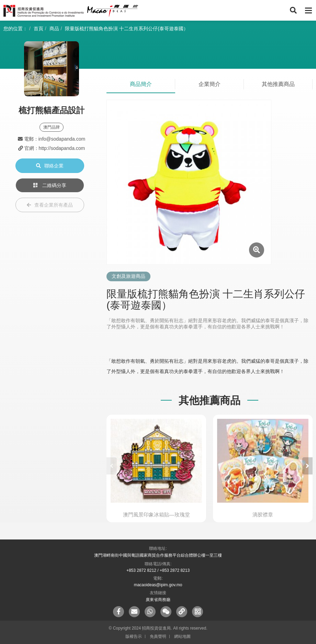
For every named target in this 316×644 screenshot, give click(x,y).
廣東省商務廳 (158, 600)
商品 (54, 29)
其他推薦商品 (278, 84)
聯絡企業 (50, 166)
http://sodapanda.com (62, 148)
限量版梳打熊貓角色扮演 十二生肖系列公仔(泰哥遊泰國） (127, 29)
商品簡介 (141, 84)
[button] (307, 466)
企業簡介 (210, 84)
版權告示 (134, 636)
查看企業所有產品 (50, 205)
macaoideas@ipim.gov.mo (158, 585)
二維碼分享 (50, 185)
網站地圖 (182, 636)
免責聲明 (158, 636)
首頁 (38, 29)
